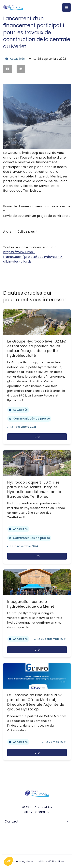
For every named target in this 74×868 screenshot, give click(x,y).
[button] (8, 861)
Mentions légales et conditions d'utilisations (37, 861)
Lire (37, 437)
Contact (37, 821)
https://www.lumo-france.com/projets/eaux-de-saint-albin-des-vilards (33, 257)
